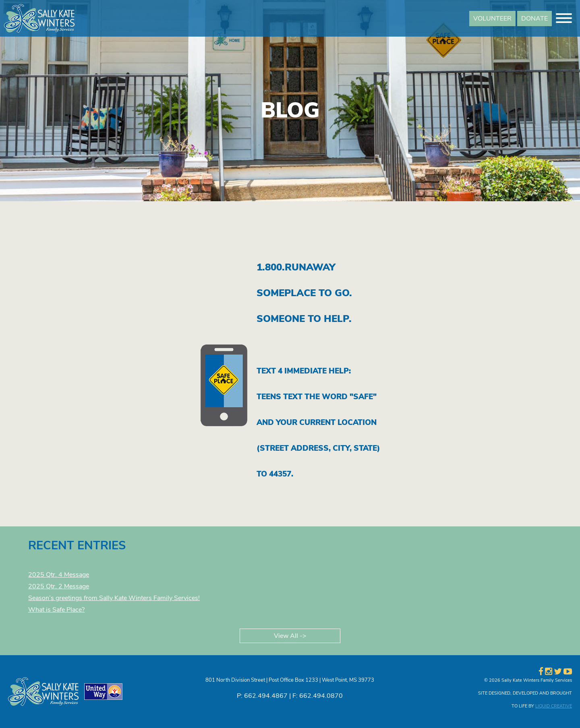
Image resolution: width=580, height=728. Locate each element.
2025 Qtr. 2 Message (59, 586)
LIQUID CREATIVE (554, 706)
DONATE (534, 19)
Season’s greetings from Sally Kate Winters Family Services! (114, 598)
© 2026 (492, 680)
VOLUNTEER (492, 19)
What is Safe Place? (56, 610)
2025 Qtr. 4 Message (59, 575)
